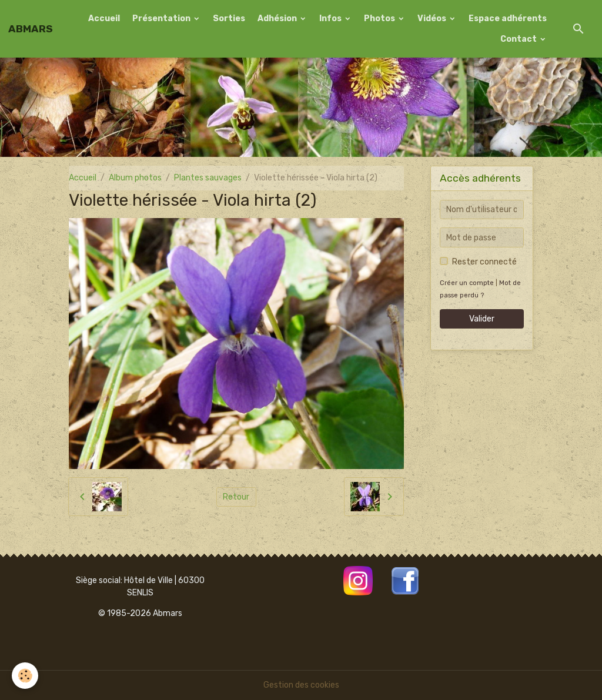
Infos (331, 19)
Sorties (229, 19)
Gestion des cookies (301, 685)
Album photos (135, 178)
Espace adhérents (508, 19)
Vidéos (433, 19)
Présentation (162, 19)
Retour (236, 497)
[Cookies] (25, 676)
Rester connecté (484, 262)
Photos (380, 19)
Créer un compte (467, 283)
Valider (482, 319)
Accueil (104, 19)
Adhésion (278, 19)
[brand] (31, 29)
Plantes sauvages (208, 178)
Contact (519, 39)
